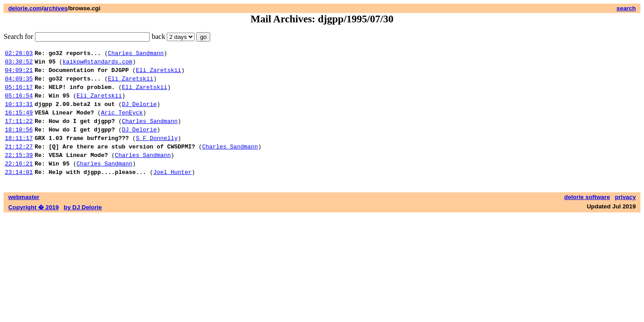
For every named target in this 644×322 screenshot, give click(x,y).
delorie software (587, 217)
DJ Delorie (139, 113)
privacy (625, 217)
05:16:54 (19, 103)
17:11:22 (19, 133)
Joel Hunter (173, 192)
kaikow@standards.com (97, 64)
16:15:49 (19, 123)
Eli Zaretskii (159, 74)
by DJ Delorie (83, 227)
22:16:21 (19, 182)
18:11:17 (19, 153)
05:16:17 (19, 93)
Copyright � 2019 (33, 227)
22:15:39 (19, 172)
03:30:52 (19, 64)
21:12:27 (19, 162)
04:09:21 (19, 74)
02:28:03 (19, 54)
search (626, 8)
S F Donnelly (157, 153)
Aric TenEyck (122, 123)
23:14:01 (19, 192)
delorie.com (25, 8)
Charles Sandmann (136, 54)
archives (55, 8)
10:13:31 (19, 113)
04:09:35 (19, 84)
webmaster (24, 217)
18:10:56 (19, 143)
